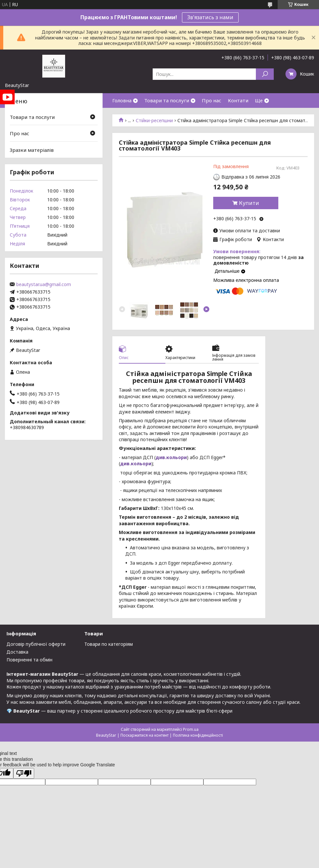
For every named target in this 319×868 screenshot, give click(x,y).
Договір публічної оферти (36, 644)
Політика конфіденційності (198, 735)
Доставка (17, 652)
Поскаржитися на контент (145, 735)
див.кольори (171, 457)
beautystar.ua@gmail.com (44, 284)
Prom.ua (191, 729)
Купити (249, 203)
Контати (238, 100)
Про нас (212, 100)
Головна (122, 100)
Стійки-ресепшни (154, 121)
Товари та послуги (167, 100)
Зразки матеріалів (32, 150)
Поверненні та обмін (29, 660)
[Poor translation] (24, 773)
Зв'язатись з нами (210, 17)
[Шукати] (265, 74)
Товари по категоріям (109, 644)
